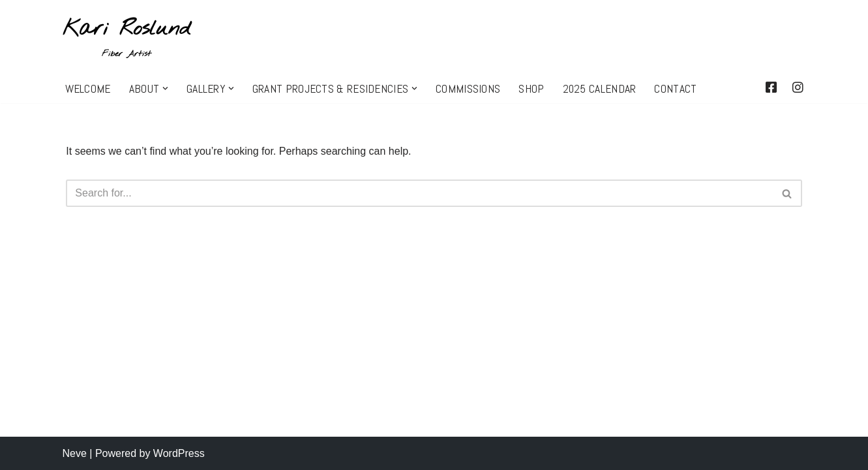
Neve (75, 453)
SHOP (531, 89)
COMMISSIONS (468, 89)
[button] (165, 88)
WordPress (179, 453)
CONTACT (675, 89)
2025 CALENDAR (600, 89)
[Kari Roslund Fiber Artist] (127, 37)
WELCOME (88, 89)
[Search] (419, 193)
